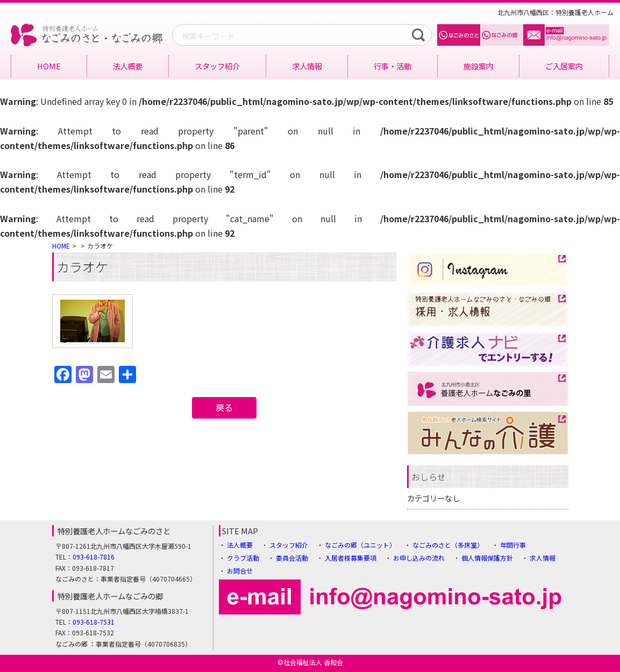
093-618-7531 (94, 622)
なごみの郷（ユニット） (360, 545)
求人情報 (307, 66)
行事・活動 (393, 66)
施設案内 (479, 66)
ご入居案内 (564, 66)
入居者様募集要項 (351, 558)
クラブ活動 (243, 558)
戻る (224, 407)
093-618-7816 (94, 557)
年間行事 (513, 545)
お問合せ (240, 571)
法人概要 (127, 66)
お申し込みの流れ (419, 558)
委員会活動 (292, 558)
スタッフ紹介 (217, 66)
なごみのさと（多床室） (448, 545)
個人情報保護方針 (487, 558)
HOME (49, 66)
